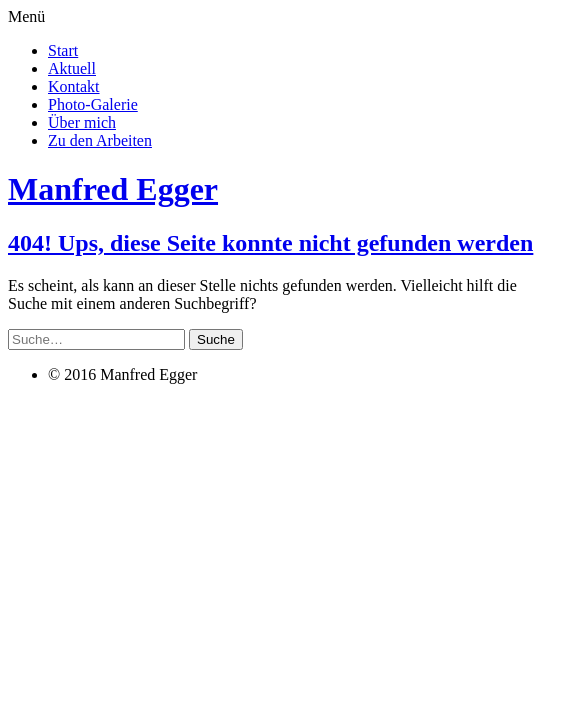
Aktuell (72, 68)
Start (63, 50)
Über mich (82, 122)
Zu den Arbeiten (100, 140)
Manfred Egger (113, 189)
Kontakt (74, 86)
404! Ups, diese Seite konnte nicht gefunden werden (270, 243)
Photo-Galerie (93, 104)
